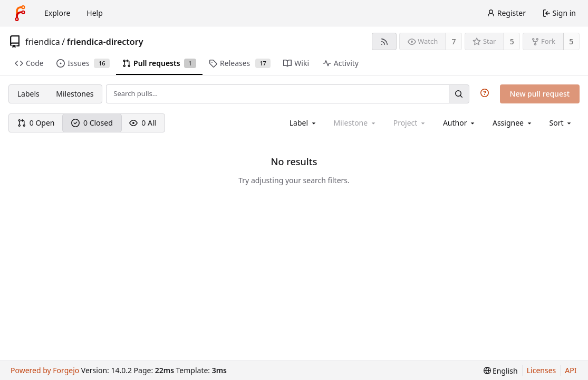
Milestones (75, 94)
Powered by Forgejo (45, 370)
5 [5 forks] (571, 41)
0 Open (36, 123)
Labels (28, 94)
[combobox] (303, 123)
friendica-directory (105, 42)
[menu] (561, 123)
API (571, 370)
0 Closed (92, 123)
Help (95, 13)
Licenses (542, 370)
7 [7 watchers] (454, 41)
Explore (57, 13)
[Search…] (459, 94)
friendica (43, 42)
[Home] (20, 13)
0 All (143, 123)
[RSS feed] (384, 41)
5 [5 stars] (512, 41)
